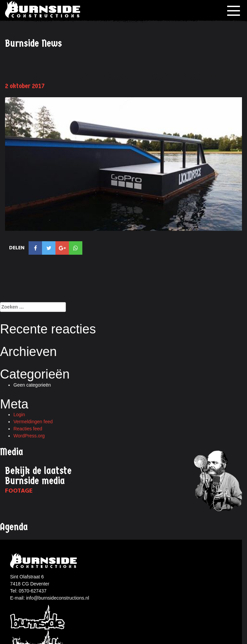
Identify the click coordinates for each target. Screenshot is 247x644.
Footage (19, 491)
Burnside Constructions (44, 9)
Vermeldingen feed (33, 422)
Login (19, 415)
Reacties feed (28, 429)
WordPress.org (29, 436)
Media (12, 452)
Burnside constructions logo (45, 561)
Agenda (14, 527)
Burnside (38, 617)
